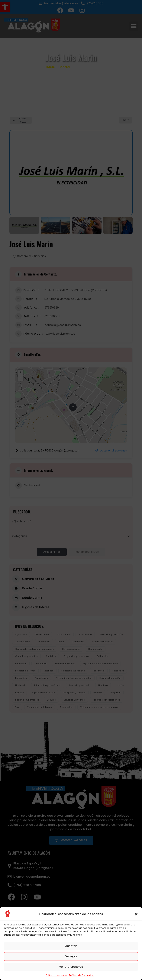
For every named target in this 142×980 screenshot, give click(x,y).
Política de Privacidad (82, 975)
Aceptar (71, 946)
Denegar (71, 956)
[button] (136, 914)
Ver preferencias (71, 967)
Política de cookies (56, 975)
